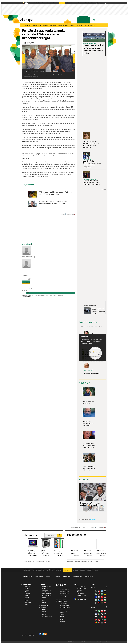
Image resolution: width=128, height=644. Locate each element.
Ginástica (27, 594)
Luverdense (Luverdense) (96, 617)
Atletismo (27, 587)
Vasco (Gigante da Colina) (102, 623)
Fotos (44, 601)
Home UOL (27, 570)
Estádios (53, 25)
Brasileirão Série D (64, 593)
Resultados (45, 588)
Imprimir (62, 214)
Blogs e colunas (88, 322)
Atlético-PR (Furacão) (99, 591)
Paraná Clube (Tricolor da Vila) (99, 620)
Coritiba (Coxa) (102, 594)
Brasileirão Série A (64, 588)
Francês (62, 616)
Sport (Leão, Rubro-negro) (102, 603)
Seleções (46, 25)
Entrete (68, 3)
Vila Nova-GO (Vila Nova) (105, 623)
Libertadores (49, 576)
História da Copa (81, 595)
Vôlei (26, 604)
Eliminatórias (80, 594)
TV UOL (87, 3)
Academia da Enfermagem (73, 561)
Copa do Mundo (89, 576)
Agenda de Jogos (47, 587)
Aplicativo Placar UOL (48, 595)
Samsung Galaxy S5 (29, 561)
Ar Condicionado (40, 561)
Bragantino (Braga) (102, 614)
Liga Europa (63, 609)
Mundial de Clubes (64, 606)
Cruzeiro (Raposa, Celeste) (96, 597)
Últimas (28, 25)
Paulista (44, 609)
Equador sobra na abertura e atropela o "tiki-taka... (92, 374)
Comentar (26, 282)
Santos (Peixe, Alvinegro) (96, 603)
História (92, 25)
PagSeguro (98, 3)
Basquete (27, 588)
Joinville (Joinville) (102, 617)
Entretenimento (38, 570)
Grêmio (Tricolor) (99, 600)
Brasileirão (57, 576)
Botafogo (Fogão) (105, 591)
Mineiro (44, 613)
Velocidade (28, 603)
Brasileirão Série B (64, 590)
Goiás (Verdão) (96, 600)
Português (62, 621)
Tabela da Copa (36, 25)
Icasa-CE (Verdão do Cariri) (99, 617)
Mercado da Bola (78, 576)
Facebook (28, 278)
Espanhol (62, 614)
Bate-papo (49, 3)
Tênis (26, 601)
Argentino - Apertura (65, 611)
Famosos (81, 3)
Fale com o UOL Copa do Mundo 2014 (79, 527)
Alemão (62, 613)
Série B (93, 607)
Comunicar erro (70, 214)
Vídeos (44, 603)
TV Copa (72, 25)
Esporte (62, 3)
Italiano (62, 620)
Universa (74, 3)
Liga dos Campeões (65, 607)
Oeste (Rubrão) (96, 620)
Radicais (27, 599)
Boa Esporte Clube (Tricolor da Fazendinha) (99, 614)
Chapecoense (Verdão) (96, 594)
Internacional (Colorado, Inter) (102, 600)
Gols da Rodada (46, 592)
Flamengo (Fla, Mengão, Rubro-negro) (102, 597)
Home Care (98, 561)
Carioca (44, 611)
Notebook (48, 561)
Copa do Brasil (67, 576)
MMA (26, 595)
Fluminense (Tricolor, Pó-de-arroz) (105, 597)
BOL (92, 3)
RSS (46, 634)
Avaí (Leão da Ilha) (96, 614)
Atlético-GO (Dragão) (105, 611)
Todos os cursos (100, 534)
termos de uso (40, 285)
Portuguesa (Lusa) (105, 620)
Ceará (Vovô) (105, 614)
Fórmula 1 (28, 590)
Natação (27, 597)
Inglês (61, 618)
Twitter (27, 279)
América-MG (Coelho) (99, 611)
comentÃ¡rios (26, 244)
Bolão (87, 25)
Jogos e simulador (82, 588)
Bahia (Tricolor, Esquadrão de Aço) (102, 591)
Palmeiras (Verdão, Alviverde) (105, 600)
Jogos (83, 570)
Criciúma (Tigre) (105, 594)
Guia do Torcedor (63, 25)
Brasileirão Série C (64, 592)
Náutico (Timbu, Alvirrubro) (105, 617)
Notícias (56, 3)
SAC (42, 3)
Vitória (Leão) (105, 603)
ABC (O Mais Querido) (96, 611)
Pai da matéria (80, 25)
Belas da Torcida (47, 594)
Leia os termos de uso (26, 296)
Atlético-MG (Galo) (96, 591)
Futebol (27, 592)
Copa (29, 20)
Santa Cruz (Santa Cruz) (99, 623)
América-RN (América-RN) (102, 611)
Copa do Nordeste (47, 616)
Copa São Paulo (64, 597)
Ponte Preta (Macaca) (102, 620)
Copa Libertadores (64, 604)
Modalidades (26, 584)
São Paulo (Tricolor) (99, 603)
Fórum (44, 597)
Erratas (92, 527)
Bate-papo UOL (92, 570)
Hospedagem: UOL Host (103, 642)
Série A (93, 588)
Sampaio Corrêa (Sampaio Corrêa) (96, 623)
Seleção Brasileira (81, 599)
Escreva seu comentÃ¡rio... (28, 257)
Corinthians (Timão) (99, 594)
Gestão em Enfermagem (87, 561)
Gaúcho (44, 615)
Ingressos (79, 590)
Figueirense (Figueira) (99, 597)
